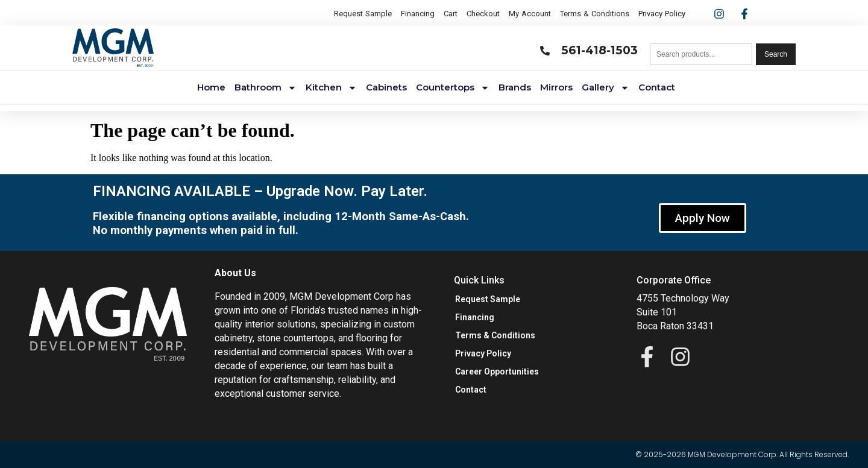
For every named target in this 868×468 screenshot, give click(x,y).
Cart (451, 14)
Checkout (483, 14)
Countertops (453, 88)
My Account (530, 14)
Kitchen (331, 88)
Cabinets (386, 87)
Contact (657, 87)
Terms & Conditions (595, 14)
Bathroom (266, 88)
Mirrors (556, 87)
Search (776, 54)
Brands (515, 87)
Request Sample (363, 14)
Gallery (605, 88)
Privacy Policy (662, 14)
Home (211, 87)
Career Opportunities (497, 372)
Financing (418, 14)
